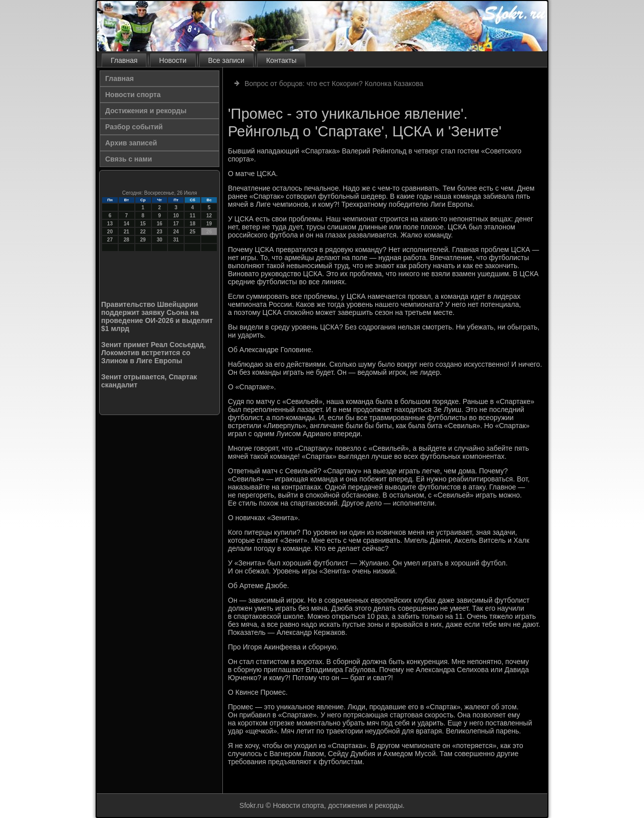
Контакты (281, 60)
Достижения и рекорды (146, 111)
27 (110, 240)
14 (127, 224)
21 (127, 232)
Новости (173, 60)
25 (192, 232)
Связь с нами (129, 159)
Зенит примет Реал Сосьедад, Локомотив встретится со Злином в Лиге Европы (153, 353)
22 (143, 232)
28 (127, 240)
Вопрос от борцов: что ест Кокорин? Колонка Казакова (334, 84)
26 (209, 232)
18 (192, 224)
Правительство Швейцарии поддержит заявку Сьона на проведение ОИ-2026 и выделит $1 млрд (157, 316)
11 (192, 216)
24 (176, 232)
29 (143, 240)
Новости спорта (133, 95)
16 (159, 224)
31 (176, 240)
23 (159, 232)
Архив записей (131, 143)
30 (159, 240)
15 (143, 224)
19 (209, 224)
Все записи (226, 60)
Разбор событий (134, 127)
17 (176, 224)
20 (110, 232)
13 (110, 224)
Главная (124, 60)
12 (209, 216)
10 (176, 216)
